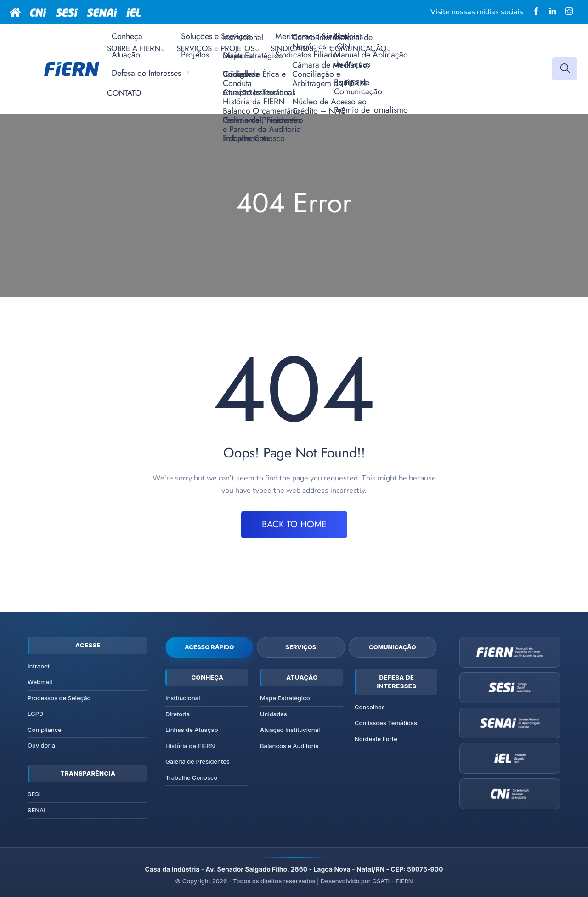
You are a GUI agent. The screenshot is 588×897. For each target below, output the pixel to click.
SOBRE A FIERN (134, 48)
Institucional (183, 698)
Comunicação (393, 647)
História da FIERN (190, 746)
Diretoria (178, 714)
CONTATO (124, 93)
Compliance (45, 730)
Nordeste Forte (376, 739)
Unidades (274, 714)
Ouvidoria (41, 745)
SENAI (37, 810)
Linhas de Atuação (192, 730)
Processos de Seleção (59, 698)
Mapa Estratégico (285, 698)
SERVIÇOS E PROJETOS (215, 48)
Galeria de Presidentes (198, 761)
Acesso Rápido (209, 647)
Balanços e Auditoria (289, 746)
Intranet (39, 666)
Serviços (301, 647)
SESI (34, 794)
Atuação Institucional (290, 730)
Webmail (40, 682)
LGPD (35, 714)
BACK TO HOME (294, 524)
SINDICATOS (292, 48)
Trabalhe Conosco (191, 777)
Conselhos (370, 707)
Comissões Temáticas (386, 723)
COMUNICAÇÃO (358, 48)
